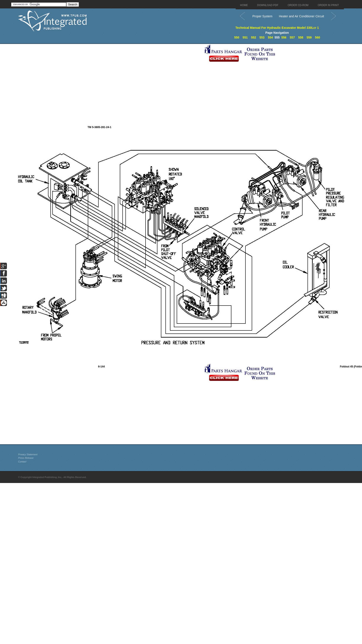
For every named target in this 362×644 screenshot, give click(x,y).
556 (284, 37)
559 (309, 37)
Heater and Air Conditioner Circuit (302, 16)
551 (245, 37)
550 (237, 37)
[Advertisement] (55, 85)
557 (292, 37)
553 (262, 37)
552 (254, 37)
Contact (22, 462)
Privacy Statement (28, 454)
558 (301, 37)
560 (318, 37)
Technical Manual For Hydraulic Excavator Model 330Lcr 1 (277, 28)
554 (270, 37)
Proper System (262, 16)
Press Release (26, 458)
